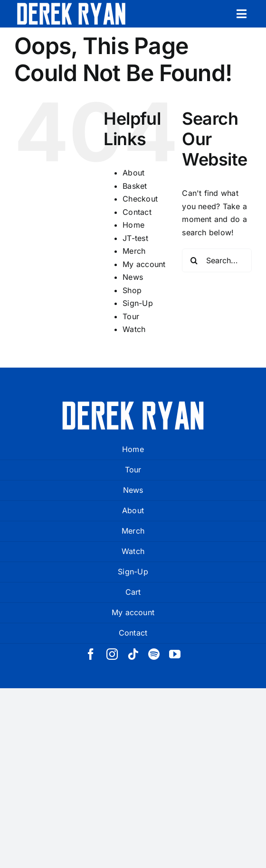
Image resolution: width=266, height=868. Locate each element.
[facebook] (91, 654)
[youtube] (175, 654)
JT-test (135, 238)
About (133, 173)
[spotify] (154, 654)
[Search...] (217, 260)
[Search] (194, 260)
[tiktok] (133, 654)
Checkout (140, 199)
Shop (132, 290)
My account (144, 264)
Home (133, 225)
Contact (137, 212)
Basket (135, 186)
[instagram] (112, 654)
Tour (131, 316)
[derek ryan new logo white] (71, 6)
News (133, 277)
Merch (134, 251)
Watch (134, 329)
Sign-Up (138, 303)
